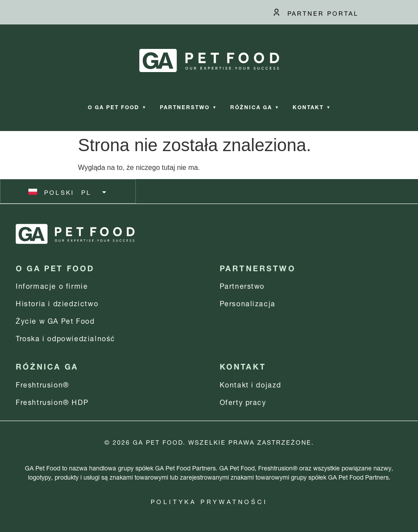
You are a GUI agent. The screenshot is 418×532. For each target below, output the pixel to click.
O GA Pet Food (117, 106)
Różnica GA (254, 106)
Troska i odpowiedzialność (66, 337)
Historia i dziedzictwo (57, 302)
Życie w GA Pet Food (55, 320)
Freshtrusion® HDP (52, 401)
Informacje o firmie (52, 285)
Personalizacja (248, 302)
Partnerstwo (188, 106)
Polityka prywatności (209, 501)
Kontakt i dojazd (251, 384)
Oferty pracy (243, 401)
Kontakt (311, 106)
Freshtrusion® (43, 384)
